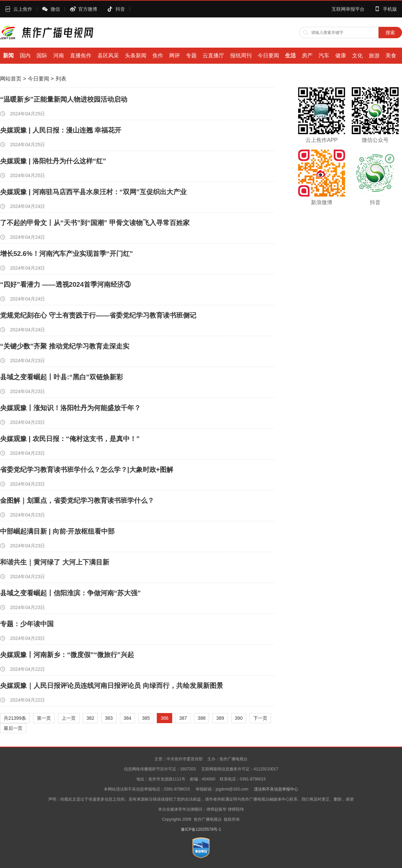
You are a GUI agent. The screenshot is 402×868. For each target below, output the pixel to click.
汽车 (324, 56)
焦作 (158, 56)
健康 (341, 56)
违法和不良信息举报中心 (276, 789)
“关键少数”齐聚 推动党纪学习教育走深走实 (65, 346)
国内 (25, 56)
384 (127, 718)
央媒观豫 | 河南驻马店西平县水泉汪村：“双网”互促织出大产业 (93, 192)
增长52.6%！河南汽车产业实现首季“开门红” (66, 254)
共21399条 (15, 718)
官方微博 (88, 9)
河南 (59, 56)
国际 (42, 56)
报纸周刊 (241, 56)
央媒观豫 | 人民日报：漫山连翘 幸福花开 (61, 130)
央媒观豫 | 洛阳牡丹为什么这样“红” (53, 161)
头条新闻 (136, 56)
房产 (307, 56)
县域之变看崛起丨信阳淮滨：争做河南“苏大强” (70, 593)
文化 (357, 56)
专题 (191, 56)
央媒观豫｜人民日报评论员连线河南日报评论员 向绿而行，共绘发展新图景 (112, 686)
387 (183, 718)
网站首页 (11, 79)
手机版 (390, 9)
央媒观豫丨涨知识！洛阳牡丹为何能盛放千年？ (70, 408)
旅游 (374, 56)
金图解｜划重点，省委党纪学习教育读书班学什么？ (77, 500)
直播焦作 (81, 56)
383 (109, 718)
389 (220, 718)
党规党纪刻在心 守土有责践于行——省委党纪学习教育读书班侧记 (98, 315)
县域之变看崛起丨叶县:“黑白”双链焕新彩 (61, 377)
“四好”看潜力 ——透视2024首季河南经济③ (65, 284)
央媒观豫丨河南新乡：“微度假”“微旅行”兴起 (67, 655)
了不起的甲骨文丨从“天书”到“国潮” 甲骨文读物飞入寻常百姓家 (95, 223)
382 (90, 718)
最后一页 (13, 728)
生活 (290, 56)
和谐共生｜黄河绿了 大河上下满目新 (55, 562)
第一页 (44, 718)
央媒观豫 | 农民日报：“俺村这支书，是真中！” (70, 439)
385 (146, 718)
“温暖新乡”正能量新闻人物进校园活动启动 (64, 99)
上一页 (69, 718)
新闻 (8, 56)
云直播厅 (213, 56)
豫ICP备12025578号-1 (201, 829)
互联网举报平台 (348, 9)
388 (202, 718)
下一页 (260, 718)
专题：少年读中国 (27, 624)
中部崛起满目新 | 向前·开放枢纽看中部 (57, 531)
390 (239, 718)
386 (164, 718)
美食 (391, 56)
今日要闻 (268, 56)
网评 (175, 56)
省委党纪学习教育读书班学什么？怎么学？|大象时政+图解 (87, 470)
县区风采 (108, 56)
